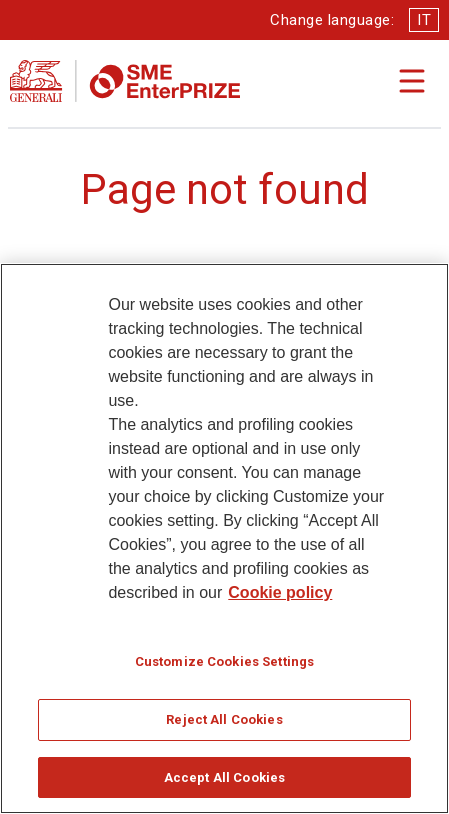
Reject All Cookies (224, 726)
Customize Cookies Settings (224, 668)
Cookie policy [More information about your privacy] (280, 599)
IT (424, 20)
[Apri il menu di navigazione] (412, 81)
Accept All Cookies (224, 784)
